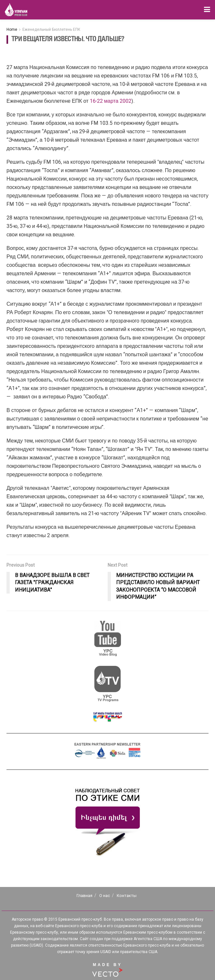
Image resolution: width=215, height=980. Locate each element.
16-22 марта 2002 (111, 101)
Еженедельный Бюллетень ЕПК (51, 30)
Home (12, 30)
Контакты (127, 896)
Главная (84, 896)
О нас (105, 896)
